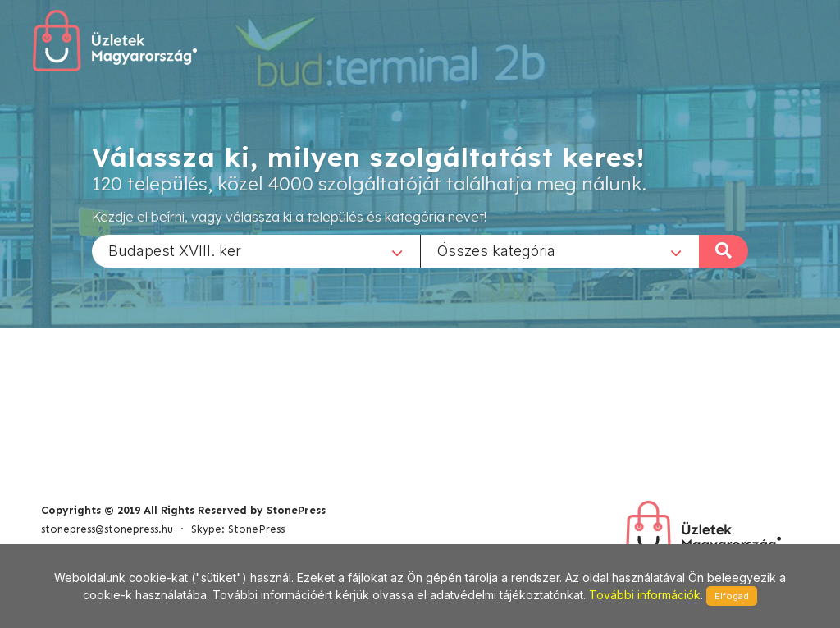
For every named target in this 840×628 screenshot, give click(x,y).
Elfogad (732, 596)
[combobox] (256, 250)
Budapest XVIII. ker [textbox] (175, 250)
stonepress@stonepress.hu (107, 529)
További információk (645, 595)
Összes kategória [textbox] (496, 250)
